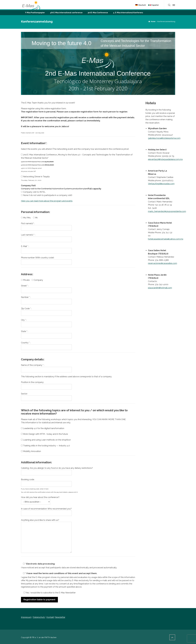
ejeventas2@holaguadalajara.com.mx (165, 159)
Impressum (26, 617)
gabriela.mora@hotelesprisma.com (164, 138)
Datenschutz (39, 617)
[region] (98, 63)
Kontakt (50, 617)
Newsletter (60, 617)
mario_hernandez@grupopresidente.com (167, 211)
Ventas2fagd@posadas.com (161, 184)
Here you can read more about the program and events (47, 201)
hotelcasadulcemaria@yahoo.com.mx (166, 239)
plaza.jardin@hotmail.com (160, 288)
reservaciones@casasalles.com (163, 263)
